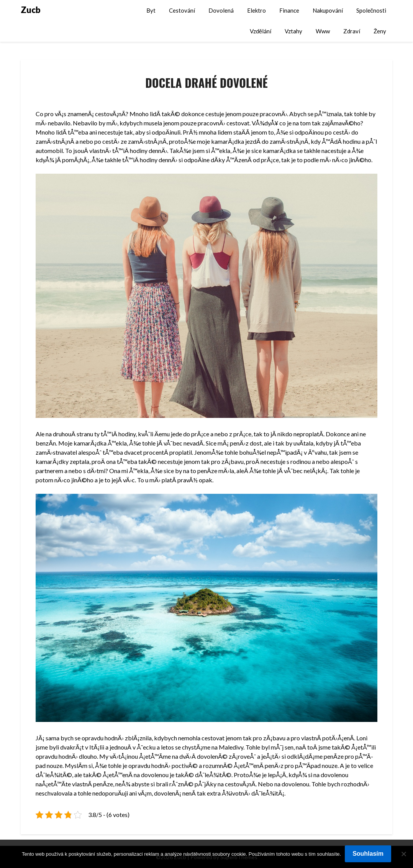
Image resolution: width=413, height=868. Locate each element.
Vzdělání (261, 31)
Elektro (256, 10)
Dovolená (221, 10)
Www (323, 31)
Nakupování (328, 10)
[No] (403, 854)
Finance (289, 10)
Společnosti (371, 10)
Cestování (182, 10)
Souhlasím (368, 854)
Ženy (380, 31)
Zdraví (352, 31)
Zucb (31, 10)
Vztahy (293, 31)
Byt (151, 10)
